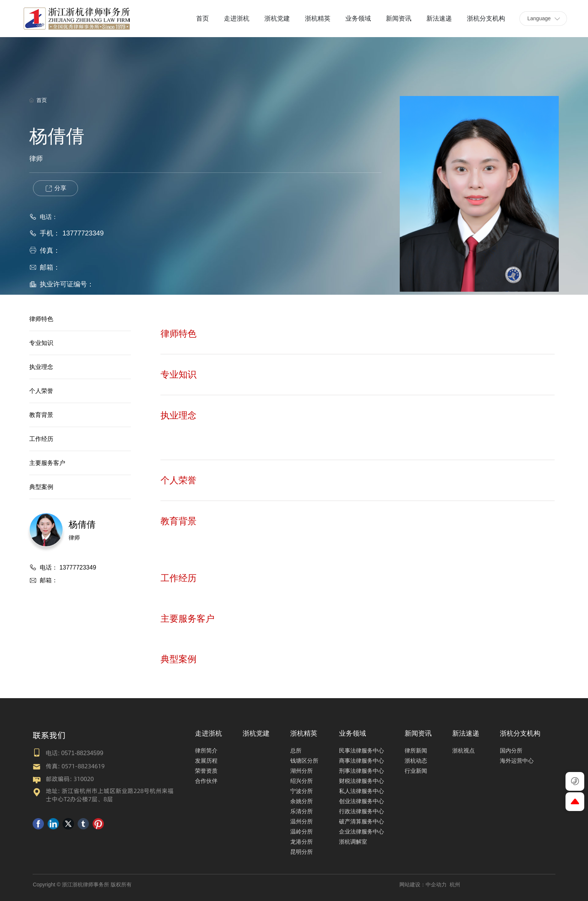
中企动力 (436, 885)
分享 (56, 189)
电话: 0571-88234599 (74, 753)
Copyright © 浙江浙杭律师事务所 (72, 885)
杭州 (455, 885)
